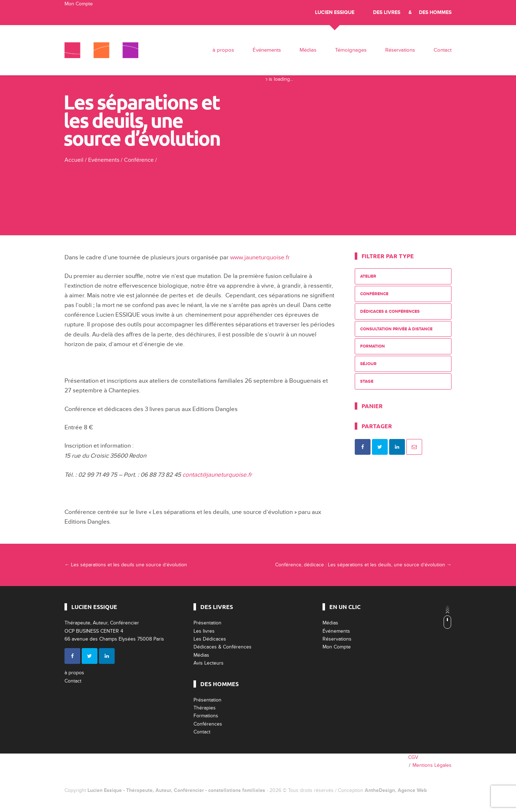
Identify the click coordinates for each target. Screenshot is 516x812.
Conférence (139, 160)
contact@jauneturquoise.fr (217, 475)
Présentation (207, 623)
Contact (443, 50)
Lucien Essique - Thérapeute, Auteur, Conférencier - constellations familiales (176, 790)
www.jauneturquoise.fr (260, 257)
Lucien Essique (335, 12)
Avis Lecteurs (209, 663)
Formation (372, 346)
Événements (267, 50)
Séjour (368, 364)
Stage (367, 381)
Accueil (74, 160)
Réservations (400, 50)
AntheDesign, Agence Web (396, 790)
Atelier (368, 276)
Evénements (104, 160)
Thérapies (205, 708)
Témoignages (351, 50)
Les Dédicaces (210, 639)
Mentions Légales (432, 765)
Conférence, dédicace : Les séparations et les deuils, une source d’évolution (363, 565)
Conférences (208, 724)
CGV (413, 757)
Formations (206, 716)
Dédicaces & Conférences (390, 311)
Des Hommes (435, 12)
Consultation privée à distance (396, 329)
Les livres (204, 631)
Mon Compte (79, 4)
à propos (223, 50)
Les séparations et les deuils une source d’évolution (126, 565)
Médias (308, 50)
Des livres (387, 12)
